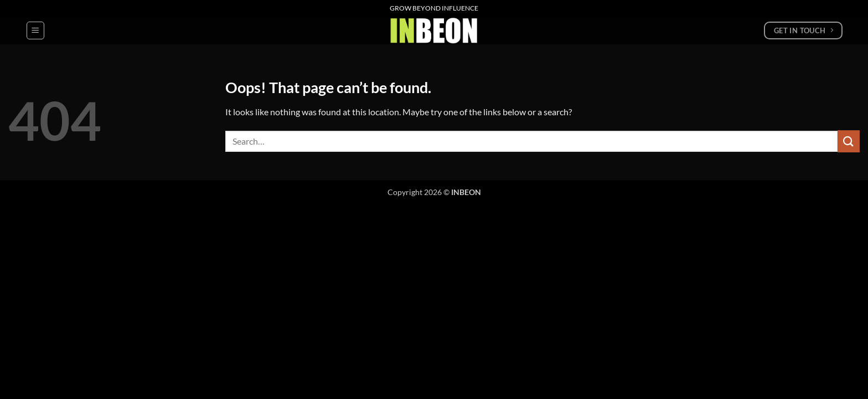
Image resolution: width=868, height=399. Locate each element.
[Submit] (849, 141)
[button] (35, 30)
